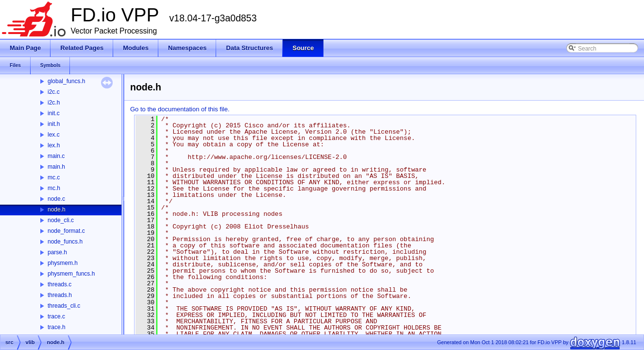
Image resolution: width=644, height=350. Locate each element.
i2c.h (54, 103)
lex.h (54, 145)
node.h (57, 210)
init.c (54, 113)
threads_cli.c (64, 306)
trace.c (56, 316)
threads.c (59, 284)
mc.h (54, 188)
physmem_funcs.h (71, 274)
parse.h (57, 252)
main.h (56, 167)
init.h (54, 124)
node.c (56, 199)
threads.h (60, 295)
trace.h (57, 327)
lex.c (54, 135)
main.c (56, 156)
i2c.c (54, 92)
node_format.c (66, 231)
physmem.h (63, 263)
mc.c (54, 177)
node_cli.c (61, 220)
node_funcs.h (65, 242)
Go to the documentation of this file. (180, 109)
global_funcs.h (66, 81)
